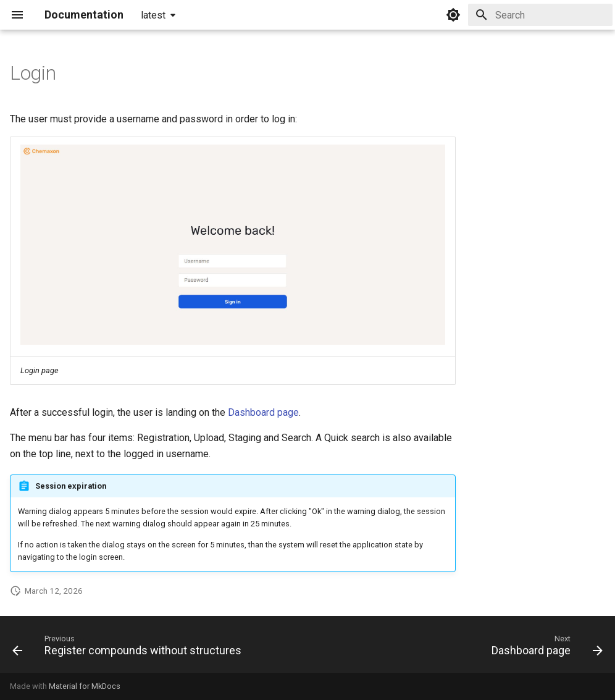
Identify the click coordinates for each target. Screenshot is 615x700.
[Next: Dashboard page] (545, 648)
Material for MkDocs (85, 686)
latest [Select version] (153, 15)
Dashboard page (263, 412)
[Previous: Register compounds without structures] (129, 648)
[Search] (540, 15)
